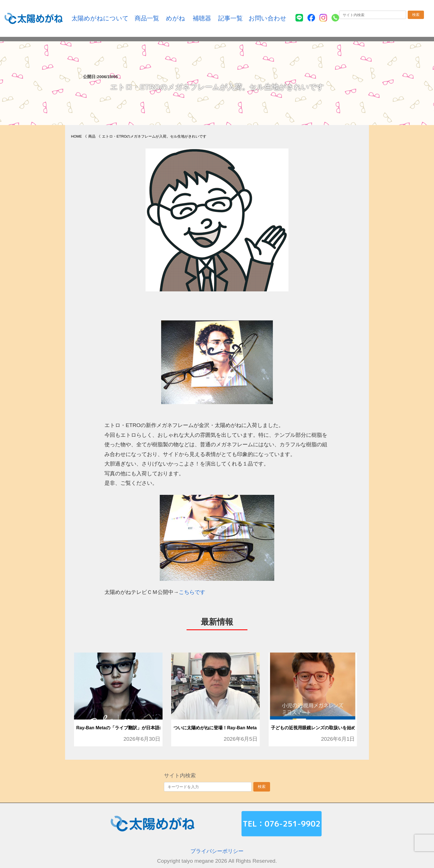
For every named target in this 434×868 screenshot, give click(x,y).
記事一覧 (230, 18)
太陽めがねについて (100, 18)
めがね (176, 18)
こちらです (192, 592)
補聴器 (202, 18)
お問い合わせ (268, 18)
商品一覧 (147, 18)
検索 (416, 15)
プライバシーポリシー (217, 851)
